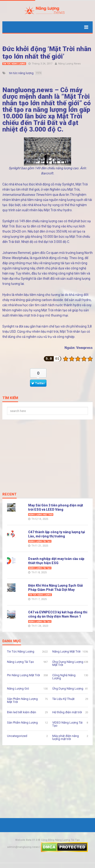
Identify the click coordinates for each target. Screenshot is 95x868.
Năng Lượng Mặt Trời (41, 515)
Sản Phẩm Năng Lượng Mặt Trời (22, 700)
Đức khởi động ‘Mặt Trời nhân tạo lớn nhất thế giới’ (47, 53)
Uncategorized (17, 736)
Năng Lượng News (69, 64)
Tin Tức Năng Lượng (14, 64)
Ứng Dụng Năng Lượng (68, 689)
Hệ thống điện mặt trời (67, 712)
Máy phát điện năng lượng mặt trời (66, 737)
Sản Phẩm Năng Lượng (22, 723)
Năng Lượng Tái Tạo (40, 541)
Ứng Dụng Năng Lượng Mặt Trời (68, 663)
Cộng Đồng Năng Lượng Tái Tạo (60, 840)
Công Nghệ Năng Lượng (64, 677)
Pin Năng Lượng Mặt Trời (23, 675)
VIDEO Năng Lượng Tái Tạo (67, 724)
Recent (9, 494)
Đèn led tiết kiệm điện (22, 712)
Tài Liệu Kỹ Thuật (63, 699)
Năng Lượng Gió (18, 689)
